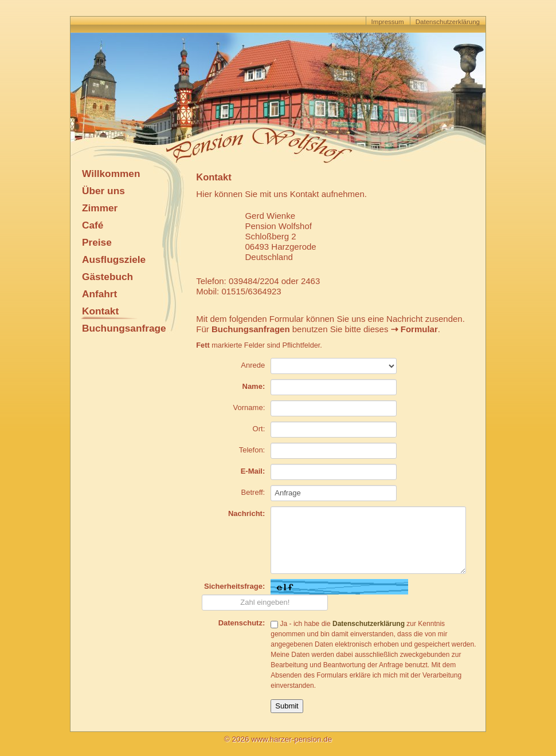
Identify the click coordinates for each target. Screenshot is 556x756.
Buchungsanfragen (251, 329)
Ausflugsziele (114, 259)
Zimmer (100, 208)
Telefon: (252, 450)
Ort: (259, 429)
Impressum (388, 22)
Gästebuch (107, 277)
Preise (97, 242)
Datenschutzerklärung (448, 22)
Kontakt (100, 311)
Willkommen (111, 174)
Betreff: (253, 492)
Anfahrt (99, 294)
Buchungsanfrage (124, 328)
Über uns (103, 191)
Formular (419, 329)
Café (93, 225)
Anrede (253, 365)
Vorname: (249, 407)
